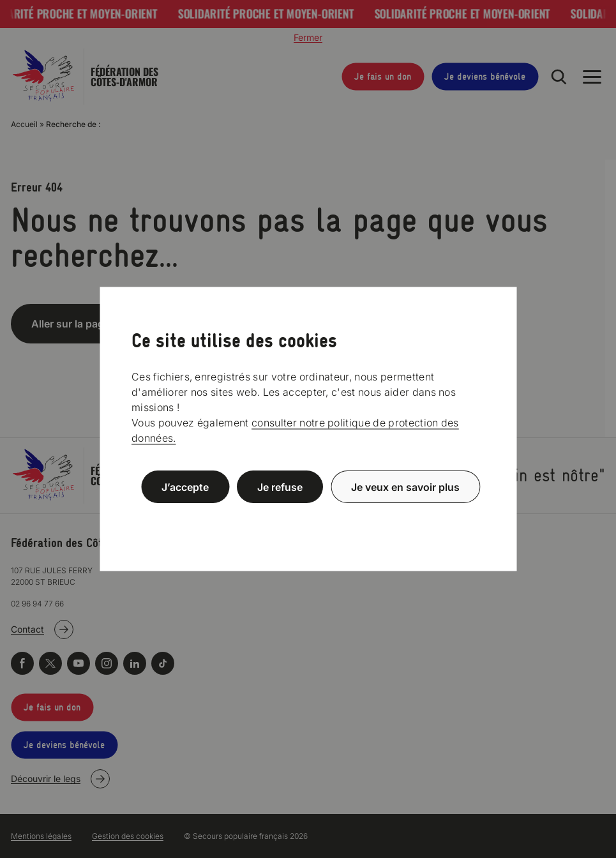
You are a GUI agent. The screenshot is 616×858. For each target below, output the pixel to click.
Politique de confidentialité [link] (308, 517)
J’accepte (185, 487)
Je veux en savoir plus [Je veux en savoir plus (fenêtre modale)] (405, 487)
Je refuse (280, 487)
